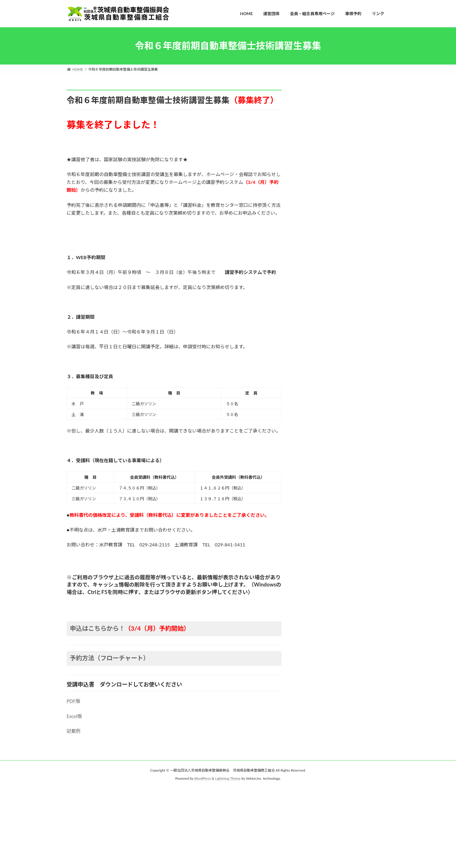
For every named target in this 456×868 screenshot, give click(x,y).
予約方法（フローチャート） (109, 658)
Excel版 (74, 716)
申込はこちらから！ (130, 628)
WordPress (203, 778)
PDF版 (73, 701)
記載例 (74, 731)
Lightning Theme (228, 778)
